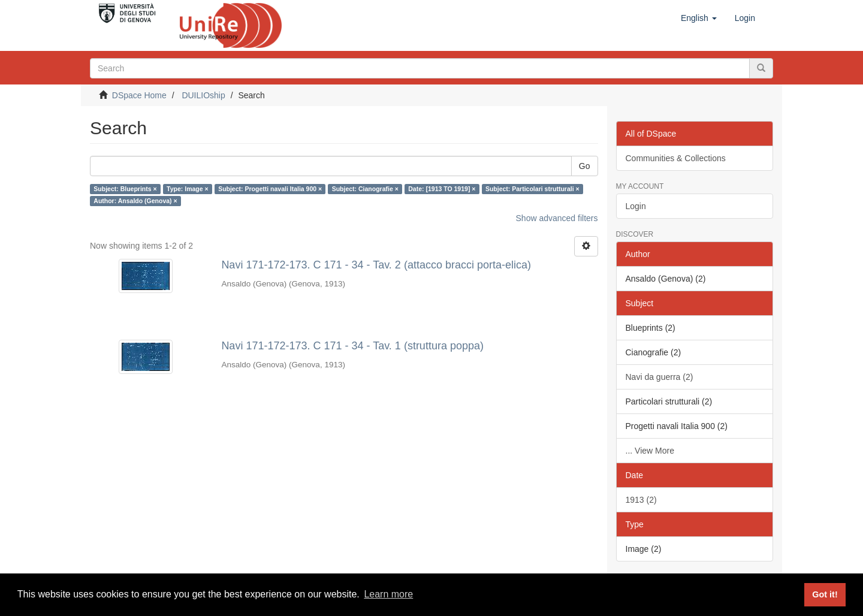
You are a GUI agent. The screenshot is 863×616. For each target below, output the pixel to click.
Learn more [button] (388, 594)
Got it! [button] (825, 594)
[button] (699, 18)
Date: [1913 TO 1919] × (442, 189)
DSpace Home (139, 95)
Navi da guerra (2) (660, 377)
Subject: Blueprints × (125, 189)
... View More (650, 451)
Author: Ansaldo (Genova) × (135, 201)
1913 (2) (641, 500)
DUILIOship (203, 95)
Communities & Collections (676, 158)
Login (636, 206)
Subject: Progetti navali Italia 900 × (270, 189)
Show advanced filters (557, 218)
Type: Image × (188, 189)
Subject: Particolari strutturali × (532, 189)
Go (585, 166)
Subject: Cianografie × (365, 189)
